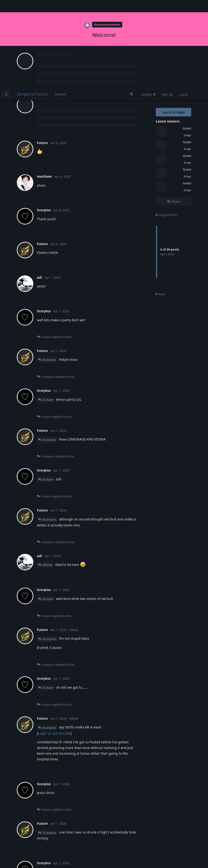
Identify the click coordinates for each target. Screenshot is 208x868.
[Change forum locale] (148, 6)
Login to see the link (54, 645)
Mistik (48, 477)
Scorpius (49, 272)
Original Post (166, 127)
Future (48, 312)
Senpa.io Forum (32, 6)
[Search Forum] (132, 6)
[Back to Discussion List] (6, 6)
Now (160, 206)
